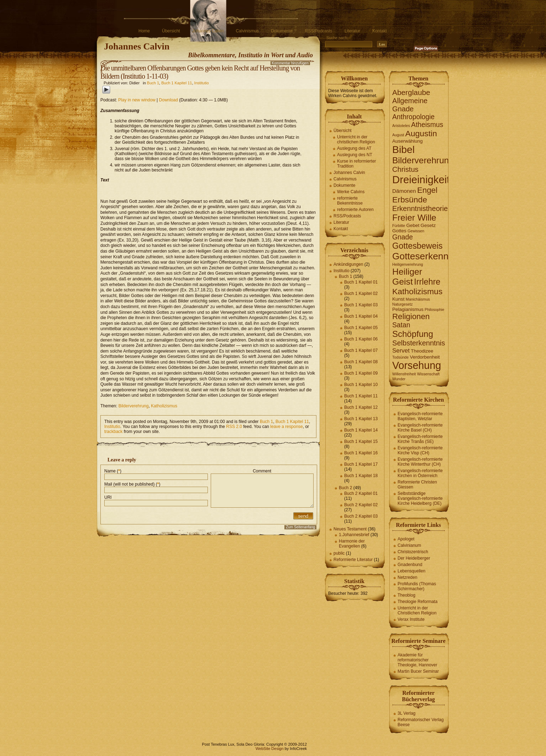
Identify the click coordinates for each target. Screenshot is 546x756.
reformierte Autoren (355, 210)
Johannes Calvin (208, 31)
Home (144, 31)
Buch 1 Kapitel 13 (361, 419)
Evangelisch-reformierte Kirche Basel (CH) (420, 428)
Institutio (202, 83)
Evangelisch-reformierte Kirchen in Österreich (420, 473)
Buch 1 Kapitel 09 (361, 373)
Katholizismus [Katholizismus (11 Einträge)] (417, 291)
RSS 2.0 (234, 427)
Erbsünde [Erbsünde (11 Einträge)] (410, 200)
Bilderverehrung (134, 406)
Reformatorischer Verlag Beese (421, 722)
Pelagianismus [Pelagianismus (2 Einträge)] (408, 309)
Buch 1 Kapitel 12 (361, 407)
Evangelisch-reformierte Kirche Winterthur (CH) (420, 462)
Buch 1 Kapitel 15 (361, 442)
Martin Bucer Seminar (418, 671)
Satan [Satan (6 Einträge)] (401, 325)
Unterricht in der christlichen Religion (356, 139)
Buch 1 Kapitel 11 (177, 83)
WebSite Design (270, 749)
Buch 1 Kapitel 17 (361, 464)
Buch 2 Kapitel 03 (361, 516)
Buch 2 (345, 488)
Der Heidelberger (414, 558)
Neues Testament (350, 529)
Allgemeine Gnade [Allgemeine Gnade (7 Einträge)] (410, 105)
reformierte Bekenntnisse (350, 201)
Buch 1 (153, 83)
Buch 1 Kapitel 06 (361, 339)
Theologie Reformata (418, 602)
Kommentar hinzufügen (290, 63)
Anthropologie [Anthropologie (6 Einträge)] (413, 117)
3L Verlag (406, 713)
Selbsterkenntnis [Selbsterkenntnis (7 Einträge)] (419, 343)
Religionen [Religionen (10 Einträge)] (411, 316)
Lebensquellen (411, 571)
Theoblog (406, 595)
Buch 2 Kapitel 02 (361, 505)
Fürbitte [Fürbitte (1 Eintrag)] (399, 226)
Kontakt (380, 31)
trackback (113, 432)
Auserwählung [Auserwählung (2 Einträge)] (407, 141)
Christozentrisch (413, 552)
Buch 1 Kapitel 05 (361, 328)
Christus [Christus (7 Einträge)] (405, 169)
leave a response (286, 427)
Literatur (352, 31)
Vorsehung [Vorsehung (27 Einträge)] (417, 365)
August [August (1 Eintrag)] (398, 135)
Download (169, 100)
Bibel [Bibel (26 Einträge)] (403, 149)
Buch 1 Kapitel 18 (361, 476)
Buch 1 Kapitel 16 (361, 453)
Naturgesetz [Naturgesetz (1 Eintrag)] (402, 304)
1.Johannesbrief (354, 535)
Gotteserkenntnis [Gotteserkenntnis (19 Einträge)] (428, 256)
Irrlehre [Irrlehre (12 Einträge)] (427, 282)
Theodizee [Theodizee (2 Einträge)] (422, 351)
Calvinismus (247, 31)
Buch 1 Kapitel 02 (361, 294)
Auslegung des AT (354, 148)
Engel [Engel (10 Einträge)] (427, 190)
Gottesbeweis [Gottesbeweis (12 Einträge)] (418, 246)
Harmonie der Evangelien (352, 544)
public (339, 553)
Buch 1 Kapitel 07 (361, 350)
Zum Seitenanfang (300, 527)
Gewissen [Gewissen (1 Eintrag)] (416, 231)
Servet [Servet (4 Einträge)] (401, 351)
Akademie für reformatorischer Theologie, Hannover (417, 660)
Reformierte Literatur (353, 560)
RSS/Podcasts (319, 31)
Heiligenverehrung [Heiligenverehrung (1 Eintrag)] (408, 264)
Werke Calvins (351, 192)
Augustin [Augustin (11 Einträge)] (421, 133)
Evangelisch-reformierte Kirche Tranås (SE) (420, 439)
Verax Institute (411, 619)
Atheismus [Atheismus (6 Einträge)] (427, 125)
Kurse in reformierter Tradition (356, 164)
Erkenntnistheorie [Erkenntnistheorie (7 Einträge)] (420, 208)
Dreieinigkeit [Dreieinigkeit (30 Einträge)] (421, 179)
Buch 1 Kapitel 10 (361, 385)
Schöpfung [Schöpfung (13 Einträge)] (413, 334)
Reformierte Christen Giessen (417, 485)
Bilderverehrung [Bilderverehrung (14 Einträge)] (423, 160)
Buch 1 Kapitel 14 (361, 430)
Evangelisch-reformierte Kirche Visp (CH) (420, 450)
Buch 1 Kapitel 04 (361, 316)
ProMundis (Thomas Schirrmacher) (417, 586)
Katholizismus (164, 406)
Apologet (406, 539)
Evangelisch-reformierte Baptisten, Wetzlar (420, 416)
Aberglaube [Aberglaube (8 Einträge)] (411, 92)
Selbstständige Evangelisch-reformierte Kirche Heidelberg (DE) (420, 498)
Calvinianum (409, 545)
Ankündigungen (348, 264)
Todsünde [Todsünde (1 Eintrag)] (400, 357)
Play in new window (137, 100)
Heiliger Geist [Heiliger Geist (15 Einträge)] (407, 277)
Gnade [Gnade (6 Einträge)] (403, 237)
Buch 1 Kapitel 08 (361, 362)
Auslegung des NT (355, 155)
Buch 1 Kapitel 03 (361, 305)
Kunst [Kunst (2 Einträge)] (398, 299)
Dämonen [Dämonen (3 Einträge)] (404, 191)
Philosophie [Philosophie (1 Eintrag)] (434, 310)
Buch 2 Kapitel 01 (361, 493)
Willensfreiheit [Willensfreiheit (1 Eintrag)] (404, 374)
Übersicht (171, 31)
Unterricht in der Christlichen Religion (417, 610)
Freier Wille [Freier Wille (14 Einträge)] (414, 218)
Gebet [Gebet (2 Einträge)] (413, 225)
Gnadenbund (410, 565)
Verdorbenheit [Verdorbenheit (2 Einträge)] (425, 357)
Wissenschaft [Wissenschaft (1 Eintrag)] (428, 374)
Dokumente (282, 31)
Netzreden (407, 577)
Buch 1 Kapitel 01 (361, 282)
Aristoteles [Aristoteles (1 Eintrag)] (401, 126)
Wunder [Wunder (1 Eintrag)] (399, 379)
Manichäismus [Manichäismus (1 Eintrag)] (418, 299)
